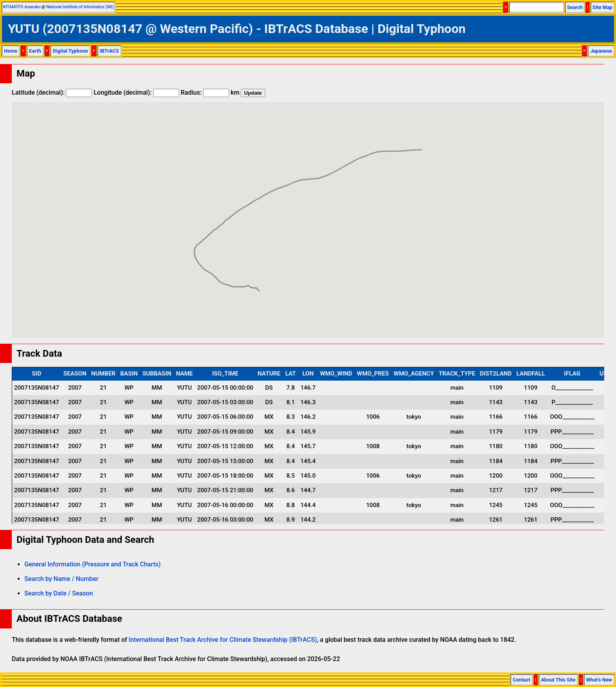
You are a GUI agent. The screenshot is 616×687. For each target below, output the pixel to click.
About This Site (558, 680)
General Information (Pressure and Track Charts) (93, 564)
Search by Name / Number (61, 579)
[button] (259, 283)
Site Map (602, 7)
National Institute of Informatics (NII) (80, 7)
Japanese (601, 51)
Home (11, 51)
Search (575, 7)
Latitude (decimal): (52, 93)
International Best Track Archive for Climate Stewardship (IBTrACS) (223, 640)
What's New (599, 680)
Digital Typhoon (70, 51)
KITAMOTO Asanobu (22, 7)
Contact (522, 680)
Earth (35, 51)
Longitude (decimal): (136, 93)
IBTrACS (109, 51)
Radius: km (210, 93)
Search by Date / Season (59, 593)
